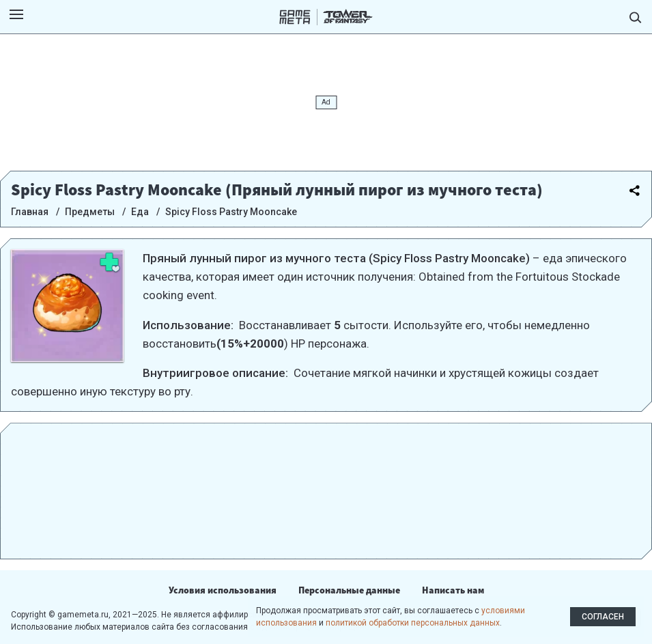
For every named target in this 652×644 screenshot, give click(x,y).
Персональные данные (349, 590)
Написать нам (453, 590)
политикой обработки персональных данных (413, 623)
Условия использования (223, 590)
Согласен (603, 617)
